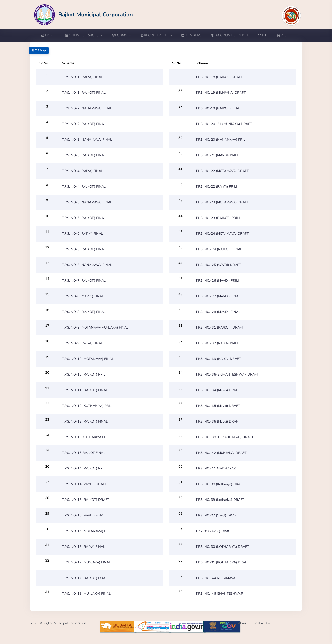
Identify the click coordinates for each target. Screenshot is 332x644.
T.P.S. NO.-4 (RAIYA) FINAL (82, 171)
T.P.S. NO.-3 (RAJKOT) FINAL (84, 155)
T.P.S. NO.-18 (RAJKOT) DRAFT (219, 77)
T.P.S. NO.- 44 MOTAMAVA (215, 578)
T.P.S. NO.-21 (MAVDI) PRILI (217, 155)
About (242, 623)
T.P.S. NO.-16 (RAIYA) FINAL (83, 547)
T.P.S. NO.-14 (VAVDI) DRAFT (84, 484)
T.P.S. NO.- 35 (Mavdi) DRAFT (218, 406)
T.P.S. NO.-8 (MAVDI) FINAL (83, 296)
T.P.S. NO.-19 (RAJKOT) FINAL (218, 108)
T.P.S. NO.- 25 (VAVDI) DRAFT (218, 265)
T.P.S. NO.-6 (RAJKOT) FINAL (84, 249)
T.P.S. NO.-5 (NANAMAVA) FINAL (87, 202)
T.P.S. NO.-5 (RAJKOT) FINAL (84, 218)
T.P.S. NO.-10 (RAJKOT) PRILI (84, 374)
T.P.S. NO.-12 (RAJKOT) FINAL (85, 421)
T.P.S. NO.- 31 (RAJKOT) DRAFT (220, 327)
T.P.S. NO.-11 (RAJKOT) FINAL (85, 390)
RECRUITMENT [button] (156, 35)
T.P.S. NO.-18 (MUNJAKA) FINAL (86, 594)
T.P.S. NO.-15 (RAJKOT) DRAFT (86, 500)
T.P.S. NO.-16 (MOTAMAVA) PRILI (87, 531)
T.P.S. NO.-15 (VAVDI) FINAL (84, 515)
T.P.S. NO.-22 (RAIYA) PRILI (216, 186)
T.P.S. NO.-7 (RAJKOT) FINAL (84, 280)
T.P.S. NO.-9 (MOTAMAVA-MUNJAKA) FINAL (95, 327)
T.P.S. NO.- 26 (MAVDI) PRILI (217, 280)
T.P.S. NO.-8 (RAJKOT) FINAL (84, 312)
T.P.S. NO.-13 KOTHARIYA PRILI (86, 437)
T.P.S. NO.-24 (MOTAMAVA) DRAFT (222, 233)
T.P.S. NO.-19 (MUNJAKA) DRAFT (221, 93)
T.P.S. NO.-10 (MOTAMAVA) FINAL (88, 359)
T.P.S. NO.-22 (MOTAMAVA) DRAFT (222, 171)
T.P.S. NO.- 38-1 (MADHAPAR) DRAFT (225, 437)
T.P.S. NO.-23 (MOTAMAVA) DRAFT (222, 202)
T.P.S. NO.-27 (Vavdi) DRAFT (217, 515)
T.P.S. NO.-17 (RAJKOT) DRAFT (86, 578)
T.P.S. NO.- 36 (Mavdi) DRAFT (218, 421)
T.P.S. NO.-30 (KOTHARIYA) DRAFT (222, 547)
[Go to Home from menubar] (51, 35)
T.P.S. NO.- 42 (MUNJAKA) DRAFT (221, 453)
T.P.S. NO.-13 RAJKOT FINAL (84, 453)
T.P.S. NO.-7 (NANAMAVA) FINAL (87, 265)
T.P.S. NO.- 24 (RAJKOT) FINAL (219, 249)
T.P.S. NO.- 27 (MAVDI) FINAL (218, 296)
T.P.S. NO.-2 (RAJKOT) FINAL (84, 124)
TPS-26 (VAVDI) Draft (212, 531)
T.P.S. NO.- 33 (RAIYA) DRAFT (218, 359)
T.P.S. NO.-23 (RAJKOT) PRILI (218, 218)
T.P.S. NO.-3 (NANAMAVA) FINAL (87, 140)
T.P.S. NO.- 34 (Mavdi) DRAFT (218, 390)
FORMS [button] (121, 35)
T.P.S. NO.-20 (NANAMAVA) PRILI (221, 140)
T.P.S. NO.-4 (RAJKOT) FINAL (84, 186)
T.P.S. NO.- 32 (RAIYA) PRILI (217, 343)
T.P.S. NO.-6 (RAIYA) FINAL (82, 233)
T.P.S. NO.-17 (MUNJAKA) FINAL (86, 562)
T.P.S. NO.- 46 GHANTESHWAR (219, 594)
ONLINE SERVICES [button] (84, 35)
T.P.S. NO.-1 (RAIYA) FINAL (82, 77)
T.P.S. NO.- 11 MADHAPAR (216, 468)
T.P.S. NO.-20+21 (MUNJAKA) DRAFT (224, 124)
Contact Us (262, 623)
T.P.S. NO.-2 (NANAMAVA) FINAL (87, 108)
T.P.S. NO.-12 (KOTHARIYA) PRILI (87, 406)
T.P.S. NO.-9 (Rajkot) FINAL (82, 343)
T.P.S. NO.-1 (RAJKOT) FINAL (84, 93)
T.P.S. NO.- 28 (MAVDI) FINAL (218, 312)
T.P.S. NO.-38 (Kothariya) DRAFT (220, 484)
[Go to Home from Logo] (84, 14)
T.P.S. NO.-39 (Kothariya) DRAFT (220, 500)
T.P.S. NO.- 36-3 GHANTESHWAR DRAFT (227, 374)
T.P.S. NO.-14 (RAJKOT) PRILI (84, 468)
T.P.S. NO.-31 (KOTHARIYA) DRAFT (222, 562)
